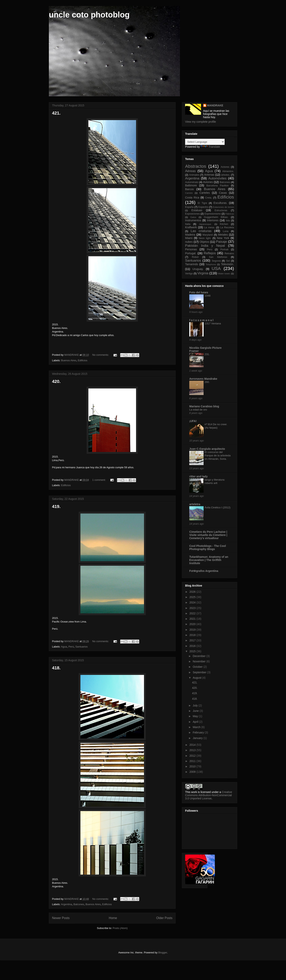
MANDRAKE (215, 105)
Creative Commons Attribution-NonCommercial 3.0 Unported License (209, 795)
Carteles (205, 193)
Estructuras (221, 210)
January (198, 738)
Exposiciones (192, 214)
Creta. (209, 198)
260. (207, 382)
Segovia (216, 261)
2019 (193, 630)
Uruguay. (198, 269)
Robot (195, 257)
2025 (193, 597)
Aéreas (190, 171)
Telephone (211, 264)
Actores (225, 167)
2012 (193, 756)
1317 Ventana (213, 323)
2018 (193, 635)
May (196, 716)
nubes (189, 242)
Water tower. (224, 274)
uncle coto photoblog (89, 15)
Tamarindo (192, 264)
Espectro (203, 207)
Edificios (82, 360)
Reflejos (210, 253)
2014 (193, 745)
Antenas (209, 175)
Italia (188, 224)
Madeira (190, 235)
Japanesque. (205, 224)
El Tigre (202, 203)
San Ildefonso (218, 257)
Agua (64, 647)
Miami (189, 238)
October (198, 667)
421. (56, 113)
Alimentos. (228, 171)
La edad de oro (198, 410)
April (196, 722)
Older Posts (164, 918)
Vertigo (189, 274)
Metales (223, 235)
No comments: (101, 355)
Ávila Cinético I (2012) (217, 507)
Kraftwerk (191, 227)
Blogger (162, 953)
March (197, 727)
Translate (210, 147)
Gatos (193, 217)
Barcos (189, 189)
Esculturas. (220, 203)
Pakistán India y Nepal (205, 246)
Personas (191, 249)
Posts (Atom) (120, 928)
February (199, 732)
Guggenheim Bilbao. (216, 217)
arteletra (195, 504)
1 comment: (99, 480)
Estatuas (197, 210)
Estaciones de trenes (223, 207)
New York (223, 238)
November (199, 661)
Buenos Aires (69, 360)
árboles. (226, 175)
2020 (193, 624)
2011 (193, 761)
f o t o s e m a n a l (201, 320)
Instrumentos (193, 220)
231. (207, 354)
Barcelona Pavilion (217, 186)
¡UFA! (193, 421)
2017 (193, 640)
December (199, 656)
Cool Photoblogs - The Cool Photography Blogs (208, 547)
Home (113, 918)
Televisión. (228, 264)
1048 (208, 296)
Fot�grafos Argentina (204, 571)
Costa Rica (192, 198)
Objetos (204, 242)
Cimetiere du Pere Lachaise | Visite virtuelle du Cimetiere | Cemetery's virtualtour (208, 535)
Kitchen (224, 224)
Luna (226, 231)
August (197, 678)
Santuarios (81, 647)
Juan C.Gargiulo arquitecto (207, 449)
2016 (193, 646)
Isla (228, 221)
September (200, 672)
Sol (228, 261)
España (189, 207)
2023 (193, 608)
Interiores (213, 220)
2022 (193, 613)
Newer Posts (61, 918)
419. (56, 506)
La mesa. (210, 227)
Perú (71, 647)
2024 (193, 602)
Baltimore (191, 185)
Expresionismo (213, 214)
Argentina (67, 904)
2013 (193, 750)
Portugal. (191, 253)
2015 (193, 651)
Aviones (208, 182)
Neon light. (205, 238)
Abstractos (196, 166)
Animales (194, 175)
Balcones (79, 904)
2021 (193, 619)
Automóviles (217, 178)
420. (56, 381)
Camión (189, 193)
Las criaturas (201, 231)
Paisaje (222, 242)
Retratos (229, 253)
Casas (223, 193)
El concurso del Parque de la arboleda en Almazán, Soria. (218, 456)
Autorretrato (192, 182)
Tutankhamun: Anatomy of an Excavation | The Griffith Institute (209, 560)
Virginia (203, 273)
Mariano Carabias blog (204, 406)
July (196, 705)
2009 (193, 772)
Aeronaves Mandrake (203, 379)
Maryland (208, 235)
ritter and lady (199, 476)
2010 (193, 766)
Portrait (224, 250)
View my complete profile (200, 122)
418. (56, 668)
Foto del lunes (199, 292)
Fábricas (230, 214)
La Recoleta (227, 227)
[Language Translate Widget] (205, 142)
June (196, 711)
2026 (193, 592)
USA (216, 268)
